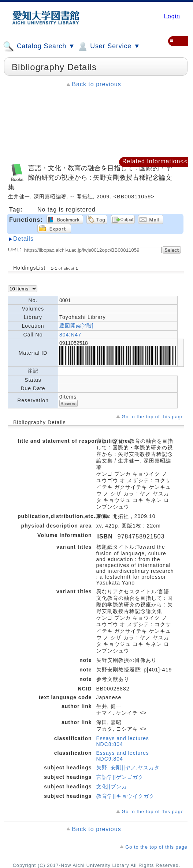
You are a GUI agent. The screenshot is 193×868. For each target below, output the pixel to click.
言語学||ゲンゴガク (120, 777)
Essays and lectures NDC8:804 (123, 741)
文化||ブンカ (112, 787)
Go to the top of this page (153, 417)
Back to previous (96, 84)
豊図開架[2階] (77, 325)
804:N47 (70, 335)
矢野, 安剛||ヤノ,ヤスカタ (128, 768)
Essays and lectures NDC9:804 (123, 756)
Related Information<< (155, 161)
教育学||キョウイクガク (125, 796)
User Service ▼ (109, 46)
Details (23, 239)
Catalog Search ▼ (39, 46)
